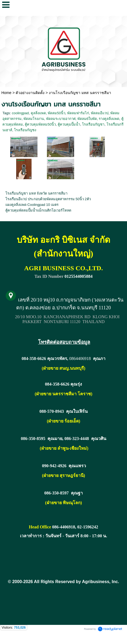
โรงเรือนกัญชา (93, 124)
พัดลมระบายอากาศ (61, 119)
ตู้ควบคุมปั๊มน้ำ (69, 124)
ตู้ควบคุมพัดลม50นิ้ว (40, 124)
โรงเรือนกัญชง (25, 130)
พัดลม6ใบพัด (87, 119)
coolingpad (20, 113)
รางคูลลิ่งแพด (109, 119)
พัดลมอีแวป (100, 113)
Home (6, 93)
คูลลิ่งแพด (38, 113)
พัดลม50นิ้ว (56, 113)
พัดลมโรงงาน (34, 119)
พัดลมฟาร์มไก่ (78, 113)
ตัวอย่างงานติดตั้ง (30, 93)
